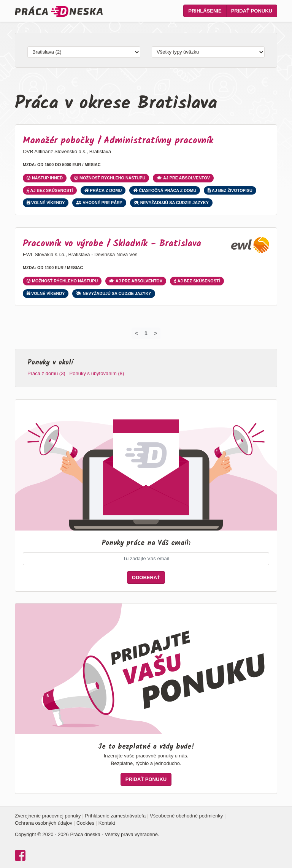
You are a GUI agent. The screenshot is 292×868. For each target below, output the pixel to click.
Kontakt (107, 823)
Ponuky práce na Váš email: (146, 543)
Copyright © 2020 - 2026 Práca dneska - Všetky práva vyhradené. (87, 834)
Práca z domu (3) (46, 373)
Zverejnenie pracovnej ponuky (48, 816)
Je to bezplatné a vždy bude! (146, 747)
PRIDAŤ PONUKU (146, 779)
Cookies (85, 823)
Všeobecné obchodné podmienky (186, 816)
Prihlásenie (205, 11)
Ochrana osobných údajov (44, 823)
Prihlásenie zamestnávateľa (115, 816)
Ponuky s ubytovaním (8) (97, 373)
